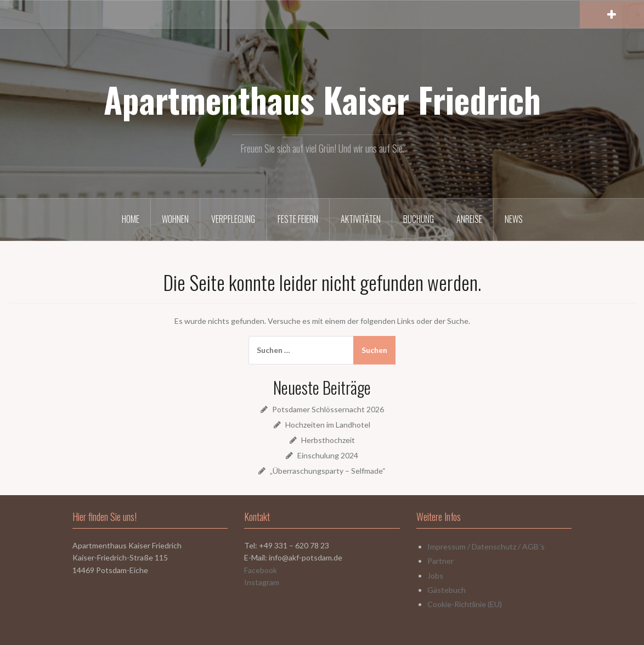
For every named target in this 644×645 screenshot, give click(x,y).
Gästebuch (447, 590)
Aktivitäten (361, 219)
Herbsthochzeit (328, 440)
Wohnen (175, 219)
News (514, 219)
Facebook (261, 570)
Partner (440, 561)
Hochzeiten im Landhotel (328, 425)
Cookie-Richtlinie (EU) (465, 604)
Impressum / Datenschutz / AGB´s (486, 546)
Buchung (419, 219)
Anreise (469, 219)
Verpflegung (233, 219)
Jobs (435, 576)
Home (131, 219)
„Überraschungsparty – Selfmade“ (328, 471)
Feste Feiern (298, 219)
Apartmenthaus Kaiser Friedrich (322, 99)
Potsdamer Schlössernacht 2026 (328, 409)
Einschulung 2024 (328, 455)
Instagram (262, 582)
